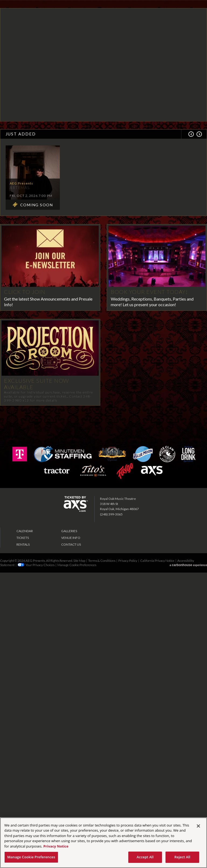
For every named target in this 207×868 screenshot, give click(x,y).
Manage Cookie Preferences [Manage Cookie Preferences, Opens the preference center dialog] (31, 857)
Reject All (182, 857)
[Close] (198, 826)
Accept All (145, 857)
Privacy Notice (56, 846)
